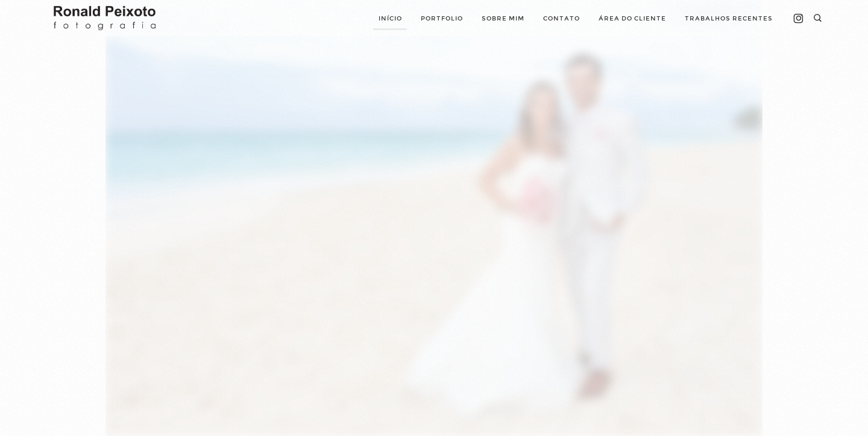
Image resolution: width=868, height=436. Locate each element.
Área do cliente (632, 18)
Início (390, 18)
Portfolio (442, 18)
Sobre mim (503, 18)
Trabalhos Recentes (729, 18)
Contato (561, 18)
